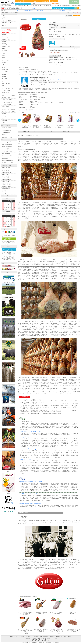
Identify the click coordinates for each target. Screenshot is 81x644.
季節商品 (70, 637)
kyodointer (61, 62)
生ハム (48, 10)
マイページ (28, 1)
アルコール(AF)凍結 (7, 142)
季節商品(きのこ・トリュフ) (9, 44)
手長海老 (64, 10)
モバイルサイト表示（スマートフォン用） (49, 638)
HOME (19, 1)
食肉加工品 (5, 51)
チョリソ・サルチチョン (44, 85)
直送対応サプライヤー (7, 37)
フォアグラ (26, 10)
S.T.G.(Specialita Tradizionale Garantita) (31, 503)
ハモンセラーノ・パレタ (34, 85)
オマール (31, 10)
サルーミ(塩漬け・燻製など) (61, 82)
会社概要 (4, 191)
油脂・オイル (5, 65)
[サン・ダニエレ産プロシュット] (28, 449)
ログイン (54, 1)
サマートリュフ (42, 10)
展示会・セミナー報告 (7, 147)
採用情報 (4, 193)
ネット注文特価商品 (7, 130)
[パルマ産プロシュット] (26, 437)
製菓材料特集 (5, 158)
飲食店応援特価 (6, 107)
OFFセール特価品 (6, 132)
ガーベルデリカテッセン (8, 88)
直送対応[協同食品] (6, 93)
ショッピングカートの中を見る (24, 637)
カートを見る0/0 (74, 2)
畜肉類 (4, 49)
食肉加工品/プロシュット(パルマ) (57, 39)
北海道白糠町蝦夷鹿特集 (8, 161)
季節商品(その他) (6, 46)
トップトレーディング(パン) (9, 111)
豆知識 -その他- (6, 182)
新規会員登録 (5, 13)
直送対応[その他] (6, 97)
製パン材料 (5, 79)
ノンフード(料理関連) (7, 100)
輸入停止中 (5, 123)
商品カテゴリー (23, 4)
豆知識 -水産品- (6, 175)
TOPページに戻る (14, 637)
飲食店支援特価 (6, 32)
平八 (3, 118)
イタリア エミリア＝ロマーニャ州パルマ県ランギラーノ (67, 35)
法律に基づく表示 (36, 638)
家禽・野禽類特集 (6, 154)
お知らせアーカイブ (7, 23)
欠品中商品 (5, 121)
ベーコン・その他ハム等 (43, 82)
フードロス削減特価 (7, 30)
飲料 (3, 86)
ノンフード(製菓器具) (7, 102)
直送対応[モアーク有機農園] (9, 95)
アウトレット (5, 135)
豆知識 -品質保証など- (7, 179)
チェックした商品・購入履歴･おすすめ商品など (40, 637)
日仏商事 (4, 116)
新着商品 (4, 35)
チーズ (4, 67)
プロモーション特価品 (7, 128)
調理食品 (4, 63)
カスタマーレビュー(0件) (55, 65)
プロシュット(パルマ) (34, 82)
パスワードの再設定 (13, 13)
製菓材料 (4, 76)
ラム (53, 10)
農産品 (4, 58)
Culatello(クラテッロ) (26, 459)
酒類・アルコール (6, 83)
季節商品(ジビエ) (6, 42)
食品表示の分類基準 (7, 186)
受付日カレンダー (56, 79)
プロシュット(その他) (52, 82)
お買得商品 (65, 637)
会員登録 (4, 18)
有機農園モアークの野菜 (8, 163)
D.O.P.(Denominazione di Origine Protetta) (31, 481)
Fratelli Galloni (53, 24)
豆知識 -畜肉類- (6, 170)
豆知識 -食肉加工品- (7, 172)
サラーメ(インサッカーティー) (72, 82)
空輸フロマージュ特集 (7, 156)
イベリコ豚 (36, 10)
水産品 (4, 53)
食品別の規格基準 (6, 189)
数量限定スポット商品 (7, 137)
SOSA (4, 81)
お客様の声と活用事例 (7, 144)
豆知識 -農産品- (6, 177)
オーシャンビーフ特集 (7, 151)
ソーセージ (69, 10)
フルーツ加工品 (6, 60)
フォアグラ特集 (6, 149)
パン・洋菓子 (5, 72)
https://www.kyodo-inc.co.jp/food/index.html (40, 80)
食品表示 (39, 19)
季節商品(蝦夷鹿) (6, 39)
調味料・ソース (6, 70)
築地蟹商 (4, 114)
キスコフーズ (58, 10)
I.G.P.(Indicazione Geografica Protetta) (30, 494)
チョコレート (5, 74)
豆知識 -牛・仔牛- (6, 168)
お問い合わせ (37, 1)
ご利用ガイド (45, 1)
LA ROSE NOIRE (6, 90)
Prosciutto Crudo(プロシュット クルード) (31, 432)
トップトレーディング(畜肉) (9, 109)
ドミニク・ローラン (18, 10)
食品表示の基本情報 (7, 184)
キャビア (11, 10)
